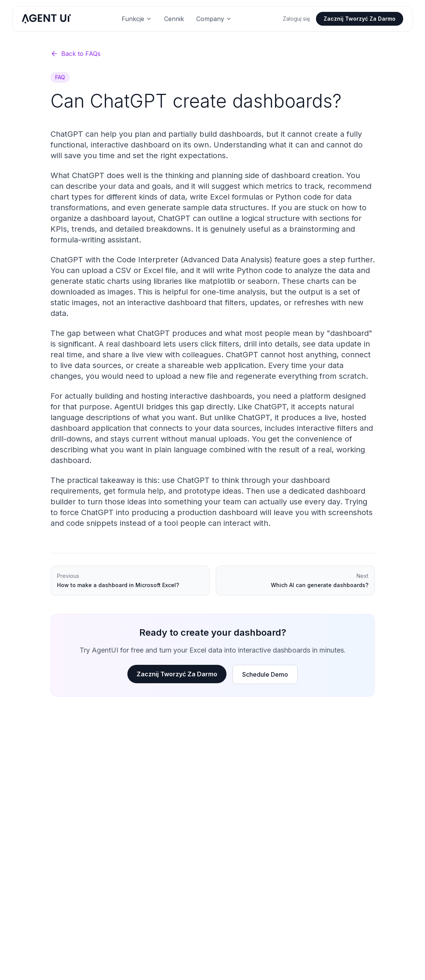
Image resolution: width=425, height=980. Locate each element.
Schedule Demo (265, 674)
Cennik (174, 19)
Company (214, 19)
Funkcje (137, 19)
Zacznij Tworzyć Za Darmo (360, 19)
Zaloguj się (296, 19)
